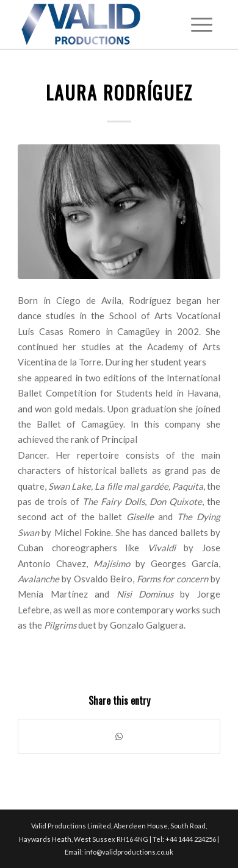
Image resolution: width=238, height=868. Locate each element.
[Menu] (202, 24)
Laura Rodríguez (119, 92)
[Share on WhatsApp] (119, 736)
